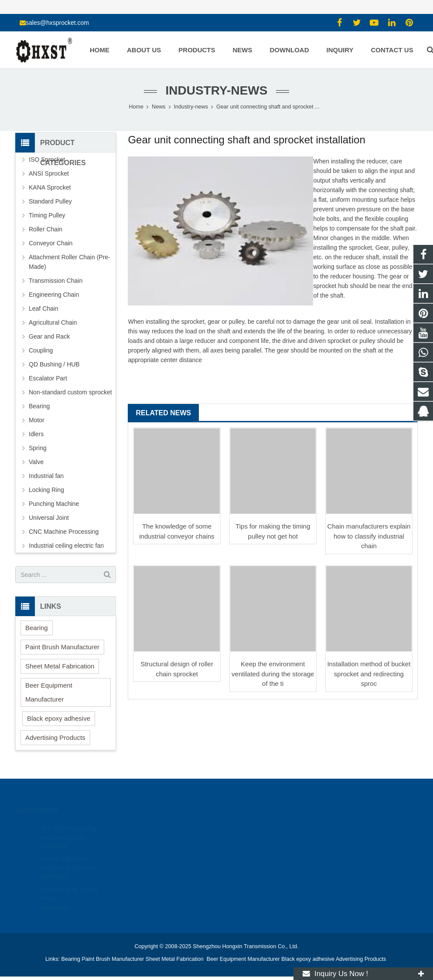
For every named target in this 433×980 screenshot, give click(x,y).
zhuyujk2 (242, 865)
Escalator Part (48, 378)
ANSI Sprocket (49, 173)
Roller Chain (46, 229)
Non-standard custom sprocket (70, 392)
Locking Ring (46, 490)
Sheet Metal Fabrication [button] (60, 666)
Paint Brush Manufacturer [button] (62, 647)
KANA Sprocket (50, 187)
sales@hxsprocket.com (57, 23)
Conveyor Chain (51, 243)
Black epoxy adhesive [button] (59, 718)
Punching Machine (54, 504)
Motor (37, 420)
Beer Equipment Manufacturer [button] (49, 692)
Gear (382, 248)
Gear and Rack (49, 336)
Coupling (41, 350)
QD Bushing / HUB (54, 364)
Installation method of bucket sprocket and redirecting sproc (369, 674)
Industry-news (217, 90)
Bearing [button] (37, 628)
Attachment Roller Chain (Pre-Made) (70, 262)
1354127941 (247, 827)
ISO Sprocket (47, 159)
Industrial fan (46, 476)
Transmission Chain (56, 281)
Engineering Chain (54, 295)
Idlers (36, 434)
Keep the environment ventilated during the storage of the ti (273, 674)
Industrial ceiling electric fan (66, 546)
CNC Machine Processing (64, 532)
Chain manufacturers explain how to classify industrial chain (369, 536)
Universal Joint (49, 518)
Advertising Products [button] (55, 738)
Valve (36, 462)
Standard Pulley (50, 201)
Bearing (39, 406)
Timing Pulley (47, 215)
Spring (38, 448)
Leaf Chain (44, 309)
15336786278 (247, 840)
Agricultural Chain (53, 322)
